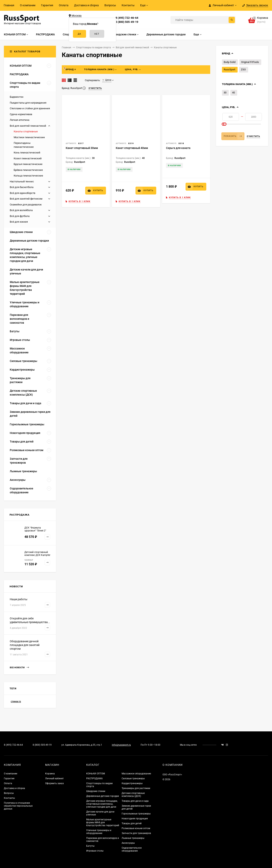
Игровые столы (95, 851)
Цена (107, 80)
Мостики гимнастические (29, 137)
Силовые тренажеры (133, 778)
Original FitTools (250, 62)
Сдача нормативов (21, 114)
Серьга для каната (178, 148)
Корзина (50, 774)
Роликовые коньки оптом (136, 828)
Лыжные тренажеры (133, 838)
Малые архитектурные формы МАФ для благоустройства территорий (103, 822)
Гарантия (47, 5)
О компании (28, 5)
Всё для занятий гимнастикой (28, 126)
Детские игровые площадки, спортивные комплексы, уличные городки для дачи (102, 804)
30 (225, 93)
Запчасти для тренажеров (136, 833)
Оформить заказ (54, 783)
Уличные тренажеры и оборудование (99, 832)
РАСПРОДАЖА (94, 778)
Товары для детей (132, 823)
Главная (9, 5)
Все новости (19, 668)
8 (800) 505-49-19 (127, 22)
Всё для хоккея (19, 222)
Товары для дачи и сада (135, 801)
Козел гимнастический (28, 158)
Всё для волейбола (21, 210)
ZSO (243, 69)
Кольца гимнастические (28, 176)
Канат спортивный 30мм (82, 148)
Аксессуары (128, 843)
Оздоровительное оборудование (132, 849)
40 (233, 93)
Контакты (128, 5)
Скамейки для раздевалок (26, 205)
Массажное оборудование (136, 774)
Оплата (64, 5)
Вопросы (110, 5)
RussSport (229, 69)
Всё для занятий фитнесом (26, 199)
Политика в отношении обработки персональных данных (18, 806)
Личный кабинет (54, 778)
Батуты (90, 846)
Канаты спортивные (26, 131)
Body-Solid (230, 62)
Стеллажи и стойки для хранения (30, 108)
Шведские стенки (96, 791)
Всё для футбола (20, 216)
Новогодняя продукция (135, 819)
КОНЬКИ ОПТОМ (96, 774)
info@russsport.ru (121, 745)
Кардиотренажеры (132, 783)
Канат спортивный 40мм (132, 148)
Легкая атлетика (20, 120)
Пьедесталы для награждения (28, 103)
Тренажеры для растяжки (136, 788)
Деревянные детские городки (103, 796)
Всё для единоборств (22, 193)
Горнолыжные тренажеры (136, 814)
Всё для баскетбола (22, 187)
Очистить (253, 136)
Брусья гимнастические (28, 164)
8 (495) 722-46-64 (127, 18)
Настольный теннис (22, 181)
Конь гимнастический (27, 153)
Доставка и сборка (86, 5)
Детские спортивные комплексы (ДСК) (133, 795)
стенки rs (16, 701)
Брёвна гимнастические (28, 170)
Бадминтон (17, 97)
